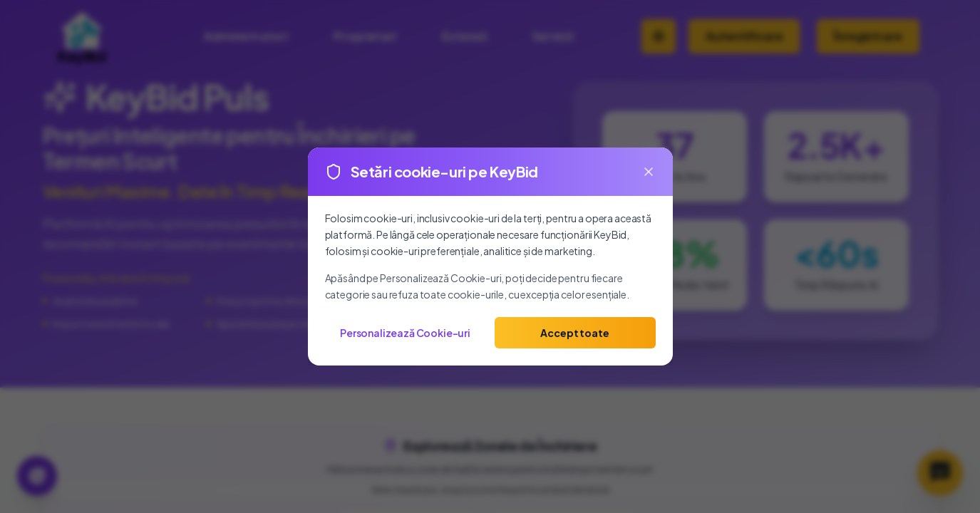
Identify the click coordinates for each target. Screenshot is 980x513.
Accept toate (574, 333)
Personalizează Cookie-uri (405, 333)
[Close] (649, 172)
